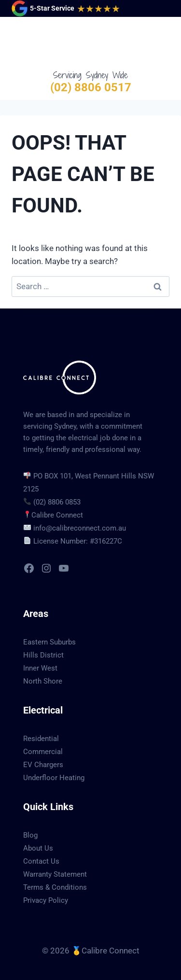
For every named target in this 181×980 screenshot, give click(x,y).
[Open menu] (160, 43)
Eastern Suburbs (49, 642)
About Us (38, 848)
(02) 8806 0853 (57, 502)
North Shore (43, 681)
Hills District (43, 655)
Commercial (43, 752)
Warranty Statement (55, 874)
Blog (30, 835)
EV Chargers (43, 765)
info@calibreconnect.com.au (80, 528)
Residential (41, 739)
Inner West (40, 668)
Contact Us (41, 861)
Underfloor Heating (54, 778)
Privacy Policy (46, 900)
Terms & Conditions (55, 887)
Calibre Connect (57, 515)
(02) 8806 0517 (91, 87)
